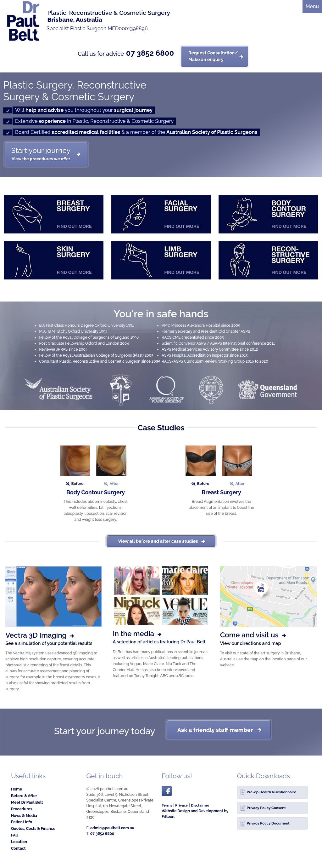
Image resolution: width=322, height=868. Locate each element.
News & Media (24, 816)
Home (17, 789)
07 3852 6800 (150, 53)
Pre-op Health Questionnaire (272, 792)
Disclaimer (200, 805)
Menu (312, 6)
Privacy (181, 805)
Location (19, 842)
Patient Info (22, 822)
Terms (167, 805)
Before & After (24, 796)
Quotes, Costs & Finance (33, 828)
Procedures (22, 809)
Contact (18, 848)
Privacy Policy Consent (266, 808)
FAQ (15, 835)
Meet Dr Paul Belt (27, 802)
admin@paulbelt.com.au (112, 828)
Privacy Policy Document (268, 823)
